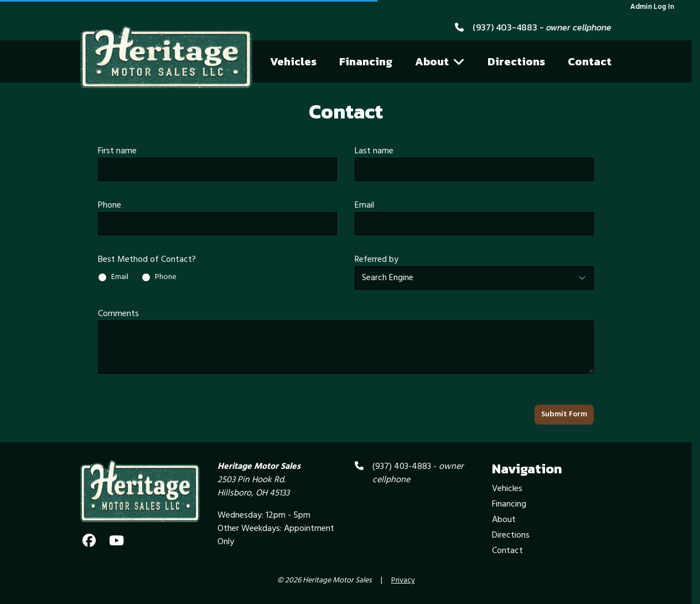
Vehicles (293, 61)
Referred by (377, 260)
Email (364, 205)
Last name (374, 151)
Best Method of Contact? (147, 260)
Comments (118, 314)
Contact (590, 61)
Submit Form (564, 414)
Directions (516, 61)
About (440, 61)
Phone (110, 205)
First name (117, 151)
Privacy (403, 581)
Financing (366, 61)
